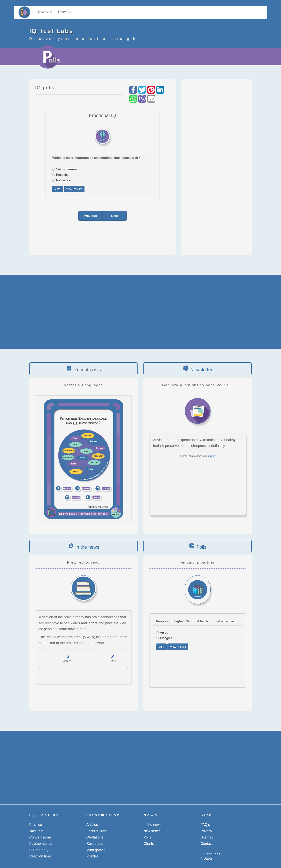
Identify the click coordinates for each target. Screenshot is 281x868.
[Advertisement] (217, 165)
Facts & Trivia (97, 831)
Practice (65, 12)
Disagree (164, 638)
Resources (95, 844)
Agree (162, 633)
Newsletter (201, 370)
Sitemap (207, 837)
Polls (201, 547)
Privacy (206, 831)
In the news (87, 547)
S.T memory (39, 850)
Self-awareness (65, 169)
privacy (212, 456)
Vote (58, 189)
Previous (90, 216)
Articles (92, 825)
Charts (149, 844)
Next (115, 216)
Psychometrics (41, 844)
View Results (74, 189)
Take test (45, 12)
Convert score (40, 837)
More (114, 661)
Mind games (96, 850)
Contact (207, 844)
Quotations (95, 837)
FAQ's (205, 825)
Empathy (60, 175)
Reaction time (40, 856)
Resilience (61, 180)
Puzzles (93, 856)
